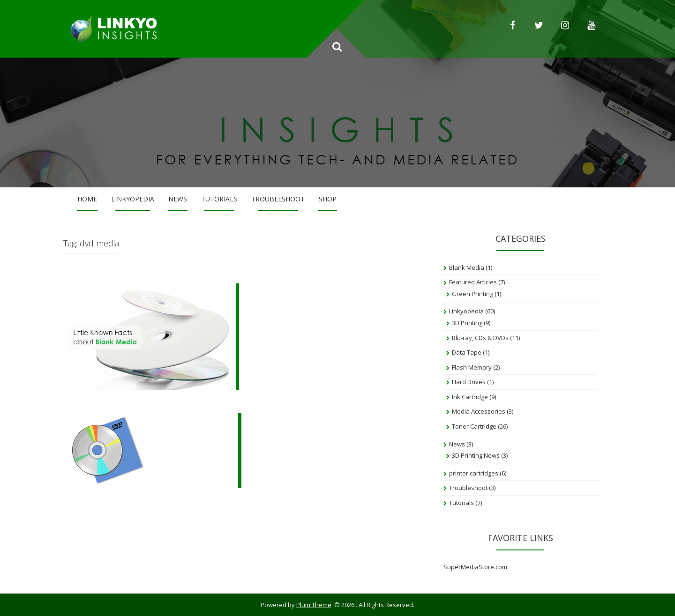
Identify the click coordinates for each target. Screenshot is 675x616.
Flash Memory (472, 367)
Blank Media (467, 267)
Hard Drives (469, 382)
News (178, 199)
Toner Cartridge (474, 426)
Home (87, 199)
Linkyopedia (133, 199)
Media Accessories (479, 411)
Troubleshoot (278, 199)
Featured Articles (473, 282)
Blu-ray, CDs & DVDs (480, 338)
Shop (328, 199)
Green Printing (472, 294)
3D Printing (467, 323)
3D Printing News (476, 455)
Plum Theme (314, 605)
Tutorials (219, 199)
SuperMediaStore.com (475, 567)
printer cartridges (474, 473)
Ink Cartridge (470, 397)
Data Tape (467, 352)
